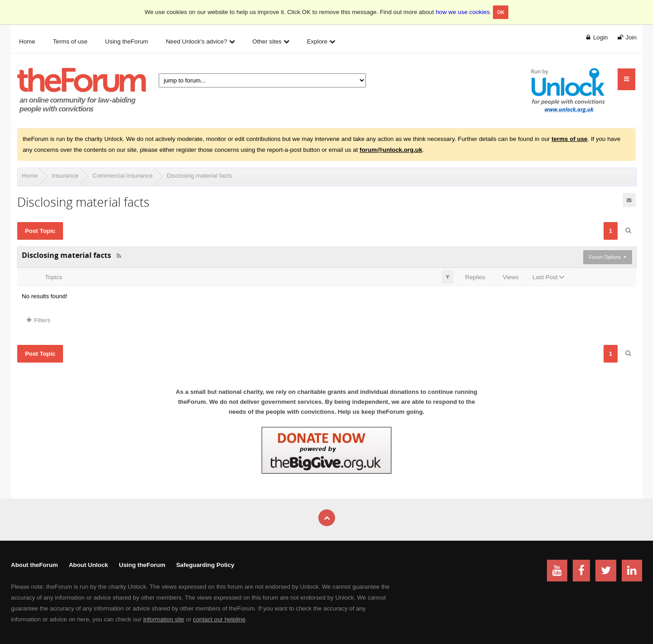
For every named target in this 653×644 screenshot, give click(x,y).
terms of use (569, 139)
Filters (39, 320)
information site (164, 619)
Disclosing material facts (200, 176)
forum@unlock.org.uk (391, 150)
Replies (475, 277)
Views (510, 277)
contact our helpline (219, 619)
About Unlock (89, 565)
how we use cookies (463, 12)
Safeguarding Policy (205, 565)
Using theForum (142, 565)
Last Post (545, 277)
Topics (54, 277)
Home (30, 176)
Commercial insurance (123, 176)
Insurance (65, 176)
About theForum (34, 565)
